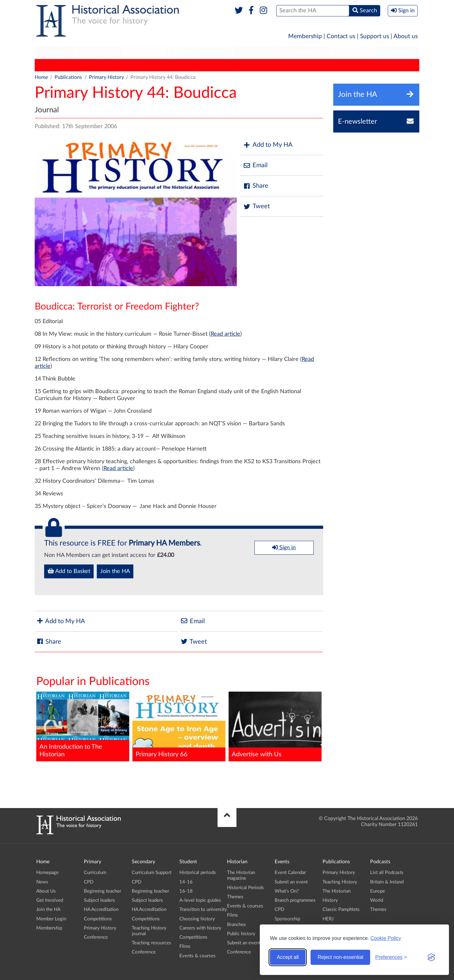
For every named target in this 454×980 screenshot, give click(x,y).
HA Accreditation (101, 909)
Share (256, 186)
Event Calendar (290, 873)
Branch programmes (295, 900)
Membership (305, 36)
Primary (54, 52)
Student (144, 52)
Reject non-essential (340, 957)
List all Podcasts (387, 873)
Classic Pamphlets (214, 65)
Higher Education (198, 52)
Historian (255, 52)
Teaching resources (151, 943)
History (176, 65)
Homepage (47, 873)
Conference (96, 937)
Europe (378, 891)
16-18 (186, 891)
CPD (89, 882)
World (377, 900)
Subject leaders (99, 900)
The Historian (144, 65)
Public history (241, 934)
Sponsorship (287, 919)
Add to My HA (268, 145)
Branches (397, 52)
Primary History (55, 65)
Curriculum (95, 873)
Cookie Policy (386, 938)
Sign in (284, 547)
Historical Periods (245, 888)
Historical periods (198, 873)
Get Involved (50, 900)
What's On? (287, 891)
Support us (375, 36)
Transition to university (203, 909)
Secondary (99, 52)
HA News (275, 65)
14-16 (186, 882)
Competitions (98, 919)
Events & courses (198, 956)
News (42, 882)
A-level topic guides (200, 900)
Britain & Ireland (387, 882)
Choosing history (197, 919)
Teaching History (101, 65)
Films (185, 946)
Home (41, 77)
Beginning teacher (102, 891)
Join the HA (115, 571)
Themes (235, 897)
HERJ (249, 65)
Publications (304, 52)
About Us (46, 891)
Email (255, 165)
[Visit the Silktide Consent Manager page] (431, 957)
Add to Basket (69, 571)
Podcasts (352, 52)
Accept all (288, 957)
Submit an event (244, 943)
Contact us (341, 36)
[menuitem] (55, 53)
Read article (225, 334)
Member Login (51, 919)
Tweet (256, 207)
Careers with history (200, 928)
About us (406, 36)
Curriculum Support (152, 873)
